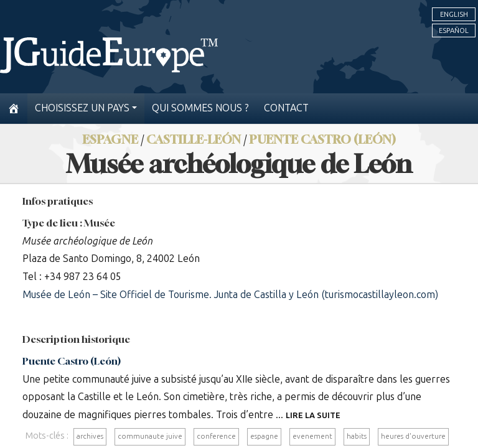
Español (454, 30)
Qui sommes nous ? (200, 108)
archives (90, 436)
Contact (286, 108)
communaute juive (150, 436)
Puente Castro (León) (322, 139)
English (454, 14)
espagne (264, 436)
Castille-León (194, 139)
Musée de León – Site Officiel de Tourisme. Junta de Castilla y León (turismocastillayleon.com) (230, 295)
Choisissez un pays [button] (82, 108)
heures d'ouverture (413, 436)
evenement (312, 436)
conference (216, 436)
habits (357, 436)
